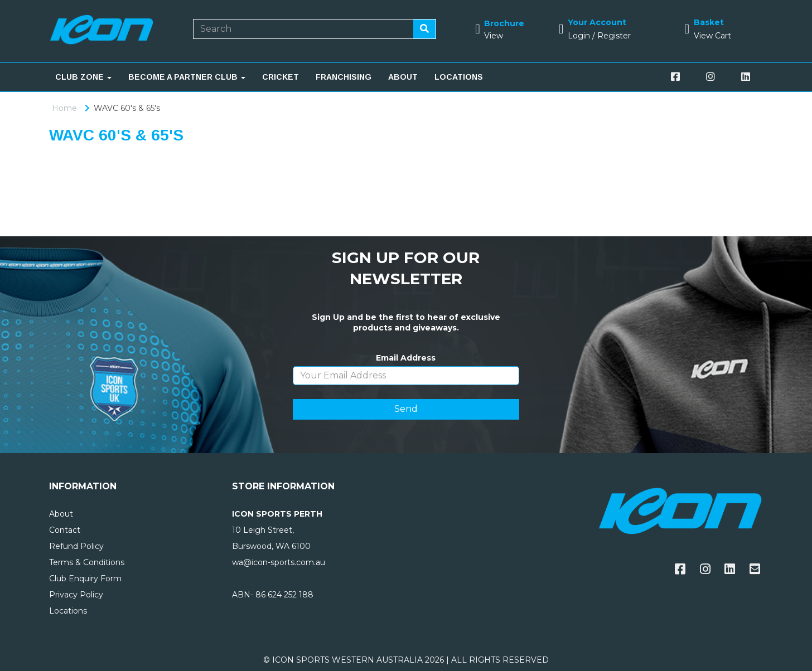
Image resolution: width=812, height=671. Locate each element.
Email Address (406, 358)
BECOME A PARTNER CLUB (187, 77)
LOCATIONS (459, 77)
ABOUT (403, 77)
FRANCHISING (344, 77)
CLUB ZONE (83, 77)
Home (64, 108)
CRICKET (281, 77)
